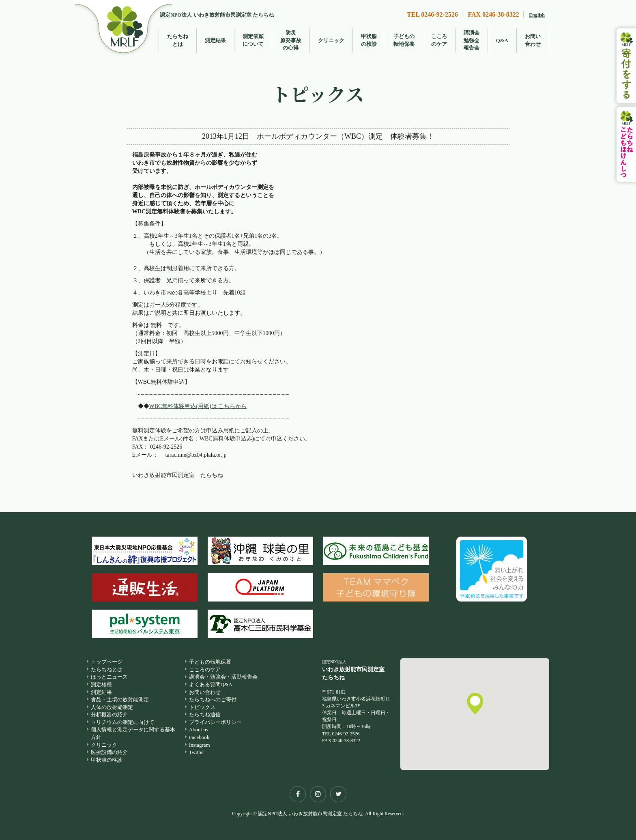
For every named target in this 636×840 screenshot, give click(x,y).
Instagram (200, 745)
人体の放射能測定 (112, 707)
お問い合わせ (533, 40)
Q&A (502, 40)
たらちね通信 (205, 714)
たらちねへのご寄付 (213, 699)
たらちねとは (178, 40)
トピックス (202, 707)
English (537, 15)
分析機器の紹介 (109, 714)
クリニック (331, 40)
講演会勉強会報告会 (472, 40)
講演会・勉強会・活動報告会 (223, 677)
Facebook (199, 737)
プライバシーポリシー (215, 722)
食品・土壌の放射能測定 (120, 699)
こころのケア (439, 40)
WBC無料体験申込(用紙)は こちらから (198, 406)
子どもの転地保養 (404, 40)
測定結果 (215, 40)
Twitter (197, 752)
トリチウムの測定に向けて (122, 722)
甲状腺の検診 (369, 40)
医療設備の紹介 (109, 752)
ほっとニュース (109, 677)
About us (199, 729)
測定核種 (101, 684)
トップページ (107, 662)
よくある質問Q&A (211, 684)
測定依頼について (253, 40)
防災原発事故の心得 (291, 40)
